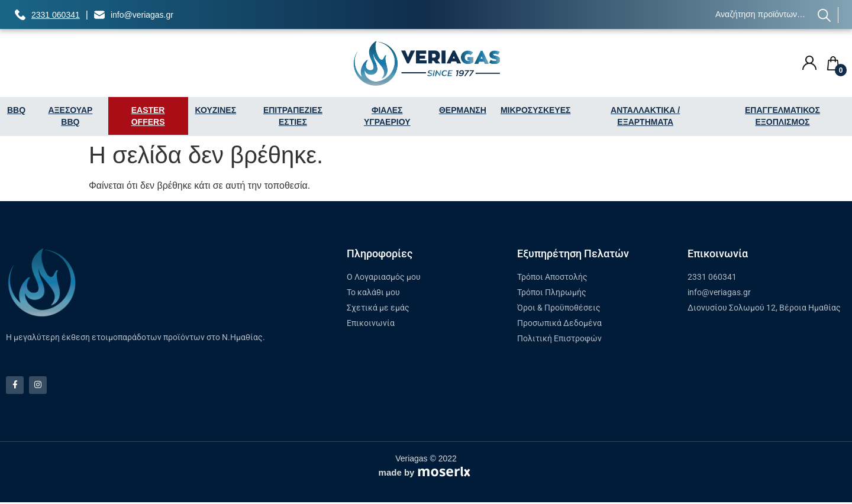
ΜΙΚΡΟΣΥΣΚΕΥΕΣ (536, 110)
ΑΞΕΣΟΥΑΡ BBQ (70, 116)
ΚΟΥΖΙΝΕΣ (216, 110)
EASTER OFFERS (148, 116)
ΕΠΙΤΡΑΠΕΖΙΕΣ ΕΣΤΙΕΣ (293, 116)
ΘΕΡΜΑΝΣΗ (463, 110)
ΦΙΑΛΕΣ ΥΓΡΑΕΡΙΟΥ (387, 116)
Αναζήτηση (824, 15)
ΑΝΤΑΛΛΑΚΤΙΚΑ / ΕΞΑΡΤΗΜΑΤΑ (645, 116)
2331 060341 (56, 15)
